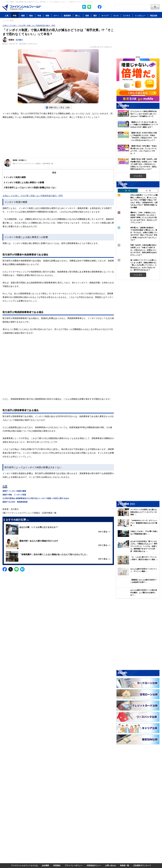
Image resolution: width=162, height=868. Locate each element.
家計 (95, 16)
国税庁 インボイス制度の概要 (14, 491)
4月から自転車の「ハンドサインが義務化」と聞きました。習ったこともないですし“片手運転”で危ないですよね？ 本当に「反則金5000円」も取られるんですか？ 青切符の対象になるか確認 (144, 201)
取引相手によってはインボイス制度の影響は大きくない (30, 188)
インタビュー (140, 16)
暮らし (78, 16)
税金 (31, 16)
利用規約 (57, 865)
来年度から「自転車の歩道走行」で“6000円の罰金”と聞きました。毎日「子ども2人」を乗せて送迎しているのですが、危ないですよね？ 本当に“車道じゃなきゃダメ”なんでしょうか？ (144, 234)
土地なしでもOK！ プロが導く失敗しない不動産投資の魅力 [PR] (29, 25)
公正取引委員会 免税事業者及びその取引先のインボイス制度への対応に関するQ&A (36, 498)
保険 (47, 16)
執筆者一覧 (125, 865)
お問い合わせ (110, 865)
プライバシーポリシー (74, 865)
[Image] (22, 7)
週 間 (128, 191)
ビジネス (127, 16)
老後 (87, 16)
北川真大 (19, 40)
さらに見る (138, 176)
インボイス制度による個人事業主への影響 (24, 182)
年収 (15, 16)
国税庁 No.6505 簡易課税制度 (15, 502)
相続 (23, 16)
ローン (56, 16)
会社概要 (45, 865)
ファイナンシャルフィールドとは (24, 865)
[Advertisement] (58, 139)
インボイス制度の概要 (15, 177)
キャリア (105, 16)
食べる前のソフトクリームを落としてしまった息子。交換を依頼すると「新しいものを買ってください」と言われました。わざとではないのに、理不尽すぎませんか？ (144, 265)
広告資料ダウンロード (142, 865)
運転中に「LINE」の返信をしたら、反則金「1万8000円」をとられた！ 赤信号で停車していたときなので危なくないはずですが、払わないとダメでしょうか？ (144, 217)
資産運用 (67, 16)
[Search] (132, 7)
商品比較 (154, 16)
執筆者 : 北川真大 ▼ (20, 160)
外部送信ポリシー (94, 865)
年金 (39, 16)
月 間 (148, 191)
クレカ (116, 16)
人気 (7, 16)
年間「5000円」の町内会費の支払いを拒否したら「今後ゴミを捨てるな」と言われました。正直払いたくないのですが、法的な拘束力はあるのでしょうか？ (144, 250)
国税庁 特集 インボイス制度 (14, 495)
